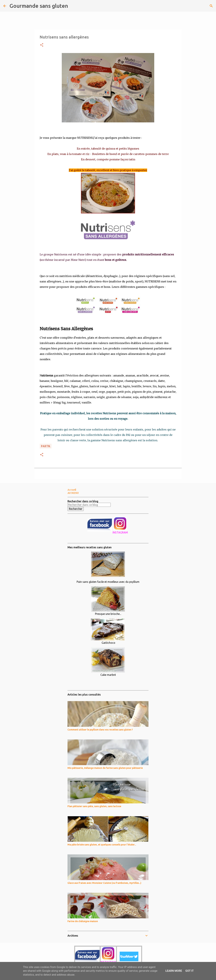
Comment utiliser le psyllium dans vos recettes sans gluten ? (100, 730)
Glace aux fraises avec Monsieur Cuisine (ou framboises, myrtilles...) (104, 883)
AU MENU (73, 493)
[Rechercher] (73, 6)
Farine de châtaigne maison (83, 921)
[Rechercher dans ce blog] (89, 505)
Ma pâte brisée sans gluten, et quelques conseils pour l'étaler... (102, 845)
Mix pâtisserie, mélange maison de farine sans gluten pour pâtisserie (105, 768)
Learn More (174, 971)
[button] (42, 45)
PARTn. (46, 446)
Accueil (72, 490)
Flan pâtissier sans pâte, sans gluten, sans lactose (94, 806)
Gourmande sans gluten (39, 6)
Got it (189, 971)
